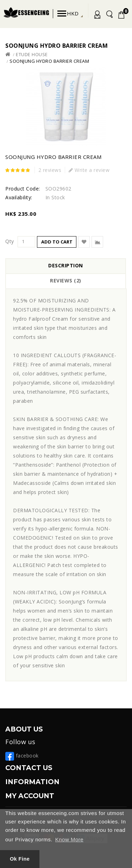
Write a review (89, 170)
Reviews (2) (66, 281)
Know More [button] (69, 839)
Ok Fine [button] (20, 859)
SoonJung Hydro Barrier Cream (49, 61)
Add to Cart (57, 242)
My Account (96, 16)
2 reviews (50, 170)
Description (66, 265)
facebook (22, 756)
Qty (10, 241)
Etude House (32, 54)
